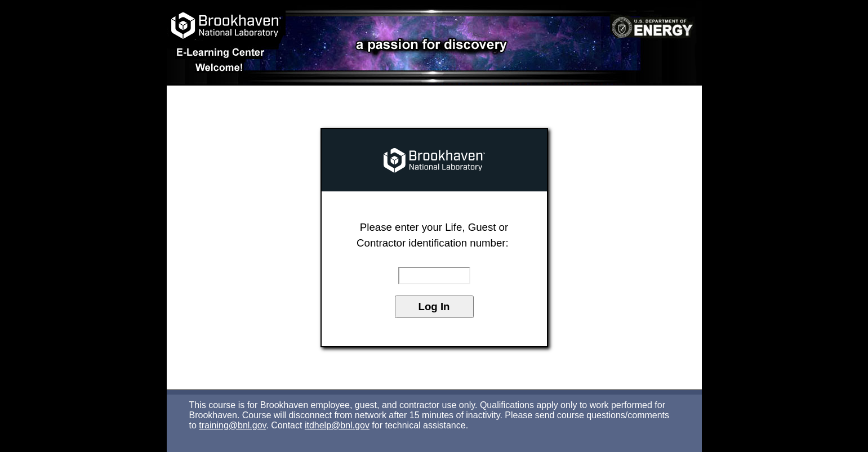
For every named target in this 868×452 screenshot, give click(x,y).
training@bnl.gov (232, 425)
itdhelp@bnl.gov (337, 425)
